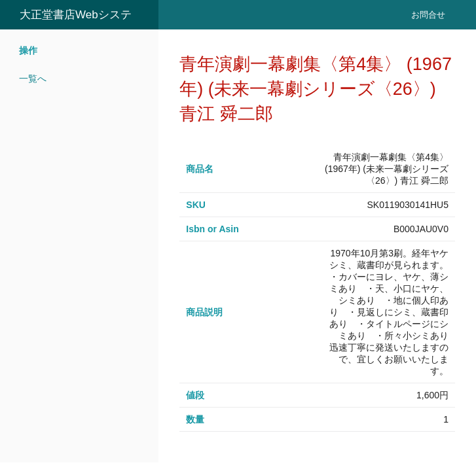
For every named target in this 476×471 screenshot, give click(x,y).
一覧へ (33, 78)
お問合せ (428, 15)
